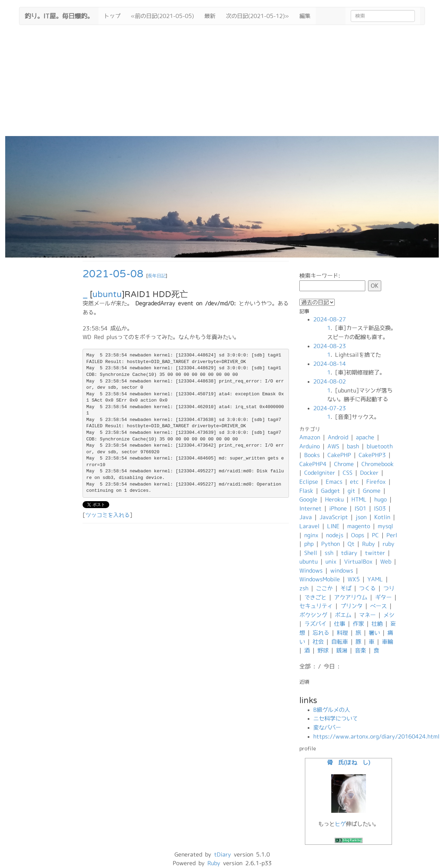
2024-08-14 (330, 364)
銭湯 (342, 650)
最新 (210, 16)
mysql (385, 526)
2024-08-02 (330, 381)
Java (306, 517)
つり (389, 588)
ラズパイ (315, 624)
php (309, 544)
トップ (112, 16)
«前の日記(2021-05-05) (162, 16)
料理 (342, 633)
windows (342, 571)
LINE (333, 526)
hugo (381, 499)
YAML (375, 579)
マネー (367, 615)
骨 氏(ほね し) (349, 762)
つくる (367, 588)
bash (353, 446)
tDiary (223, 854)
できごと (315, 597)
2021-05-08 (113, 274)
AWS (333, 446)
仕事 (340, 624)
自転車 (340, 642)
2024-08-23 (330, 346)
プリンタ (351, 606)
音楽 (360, 650)
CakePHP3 (372, 455)
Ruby (369, 544)
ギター (383, 597)
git (351, 491)
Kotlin (382, 517)
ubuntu (107, 294)
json (361, 517)
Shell (311, 553)
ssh (329, 553)
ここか (324, 588)
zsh (304, 588)
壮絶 (377, 624)
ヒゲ (340, 824)
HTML (359, 499)
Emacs (334, 482)
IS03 (380, 508)
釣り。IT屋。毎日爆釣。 (59, 15)
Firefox (376, 482)
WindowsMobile (320, 579)
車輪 (387, 642)
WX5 (354, 579)
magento (359, 526)
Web (386, 562)
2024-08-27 (330, 319)
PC (375, 535)
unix (331, 562)
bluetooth (380, 446)
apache (365, 437)
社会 (318, 642)
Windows (311, 571)
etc (354, 482)
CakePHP (339, 455)
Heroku (334, 499)
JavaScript (334, 517)
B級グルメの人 (332, 710)
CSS (348, 473)
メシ (389, 615)
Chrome (344, 464)
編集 (305, 16)
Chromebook (378, 464)
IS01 (360, 508)
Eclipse (309, 482)
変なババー (327, 727)
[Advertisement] (222, 84)
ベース (378, 606)
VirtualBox (358, 562)
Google (308, 499)
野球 (323, 650)
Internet (310, 508)
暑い (374, 633)
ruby (388, 544)
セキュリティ (316, 606)
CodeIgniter (320, 473)
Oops (358, 535)
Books (312, 455)
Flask (306, 491)
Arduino (310, 446)
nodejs (335, 535)
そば (346, 588)
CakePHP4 (313, 464)
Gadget (330, 491)
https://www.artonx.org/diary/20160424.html (376, 736)
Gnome (372, 491)
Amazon (310, 437)
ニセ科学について (335, 718)
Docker (369, 473)
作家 (358, 624)
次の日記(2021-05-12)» (257, 16)
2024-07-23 (330, 408)
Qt (351, 544)
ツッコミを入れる (108, 515)
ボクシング (313, 615)
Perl (392, 535)
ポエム (343, 615)
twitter (375, 553)
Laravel (309, 526)
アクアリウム (351, 597)
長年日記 (157, 276)
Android (338, 437)
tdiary (349, 553)
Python (331, 544)
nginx (311, 535)
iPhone (338, 508)
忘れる (321, 633)
